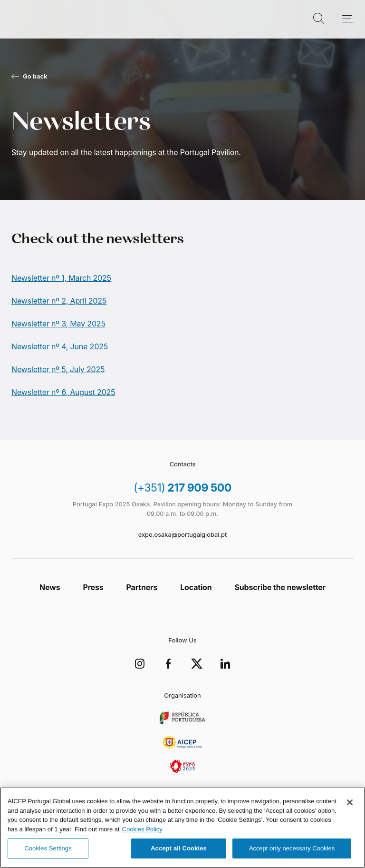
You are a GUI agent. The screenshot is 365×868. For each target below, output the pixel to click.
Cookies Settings (48, 848)
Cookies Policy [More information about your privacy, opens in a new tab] (142, 829)
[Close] (350, 802)
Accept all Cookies (179, 848)
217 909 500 (182, 488)
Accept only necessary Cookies (292, 848)
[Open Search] (319, 19)
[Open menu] (343, 19)
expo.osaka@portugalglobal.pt (182, 534)
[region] (182, 828)
